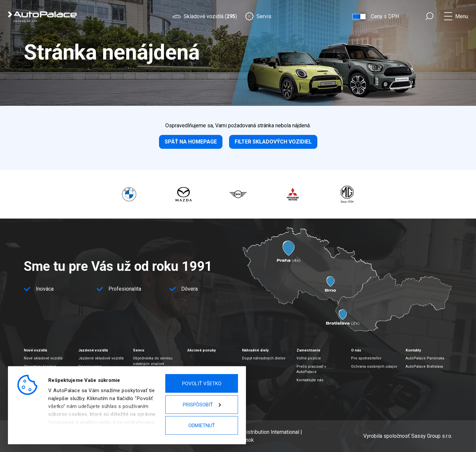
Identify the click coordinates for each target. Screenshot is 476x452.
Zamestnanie (308, 350)
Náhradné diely (255, 350)
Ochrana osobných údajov (374, 367)
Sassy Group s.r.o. (432, 436)
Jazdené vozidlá (93, 350)
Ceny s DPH (385, 16)
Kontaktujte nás (310, 380)
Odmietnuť (202, 426)
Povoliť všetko (202, 384)
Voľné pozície (309, 358)
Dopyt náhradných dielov (264, 358)
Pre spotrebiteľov (366, 358)
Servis (258, 16)
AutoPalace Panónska (425, 358)
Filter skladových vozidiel (273, 142)
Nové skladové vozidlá (43, 358)
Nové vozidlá (35, 350)
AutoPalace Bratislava (424, 367)
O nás (356, 350)
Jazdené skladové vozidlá (101, 358)
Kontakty (413, 350)
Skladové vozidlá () (205, 16)
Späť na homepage (191, 142)
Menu (462, 16)
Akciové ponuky (202, 350)
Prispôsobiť (202, 404)
